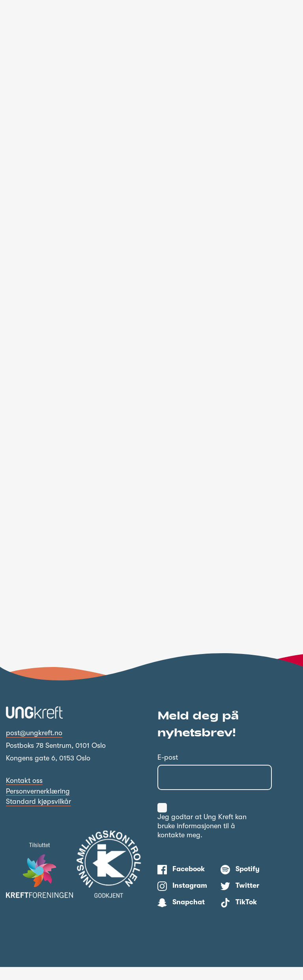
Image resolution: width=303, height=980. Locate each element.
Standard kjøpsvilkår (38, 814)
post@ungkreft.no (34, 746)
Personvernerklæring (38, 804)
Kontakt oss (24, 794)
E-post (168, 770)
